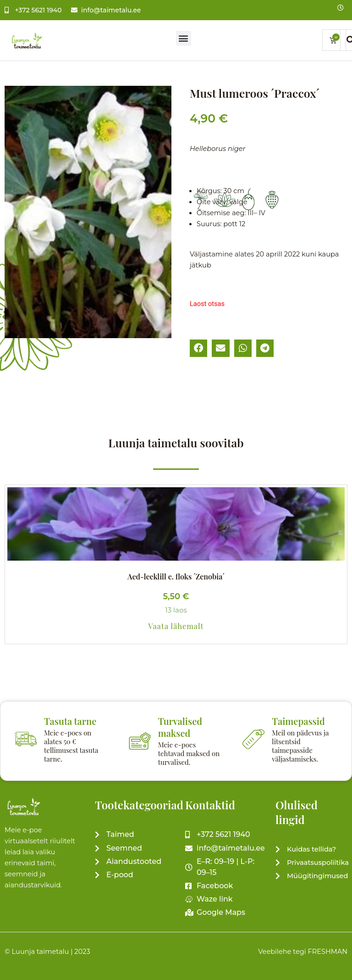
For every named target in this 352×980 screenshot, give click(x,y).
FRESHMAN (327, 952)
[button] (184, 38)
